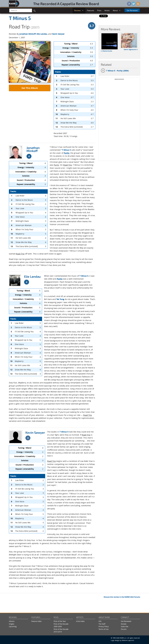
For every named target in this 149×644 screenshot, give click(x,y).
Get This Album (30, 88)
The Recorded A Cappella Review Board (66, 4)
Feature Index (36, 621)
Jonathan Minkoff (28, 34)
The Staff (102, 624)
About (115, 10)
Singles (12, 624)
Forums (124, 629)
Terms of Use (104, 629)
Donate (124, 624)
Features (91, 10)
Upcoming (13, 626)
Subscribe (125, 626)
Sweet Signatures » (131, 49)
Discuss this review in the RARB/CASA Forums (122, 597)
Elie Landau (42, 34)
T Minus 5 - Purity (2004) (115, 71)
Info (100, 621)
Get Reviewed (132, 10)
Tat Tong (60, 299)
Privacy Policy (104, 626)
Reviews (77, 10)
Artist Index (80, 621)
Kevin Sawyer (58, 34)
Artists (107, 10)
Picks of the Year (60, 621)
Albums (12, 621)
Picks (99, 10)
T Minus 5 (20, 18)
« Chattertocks (106, 51)
